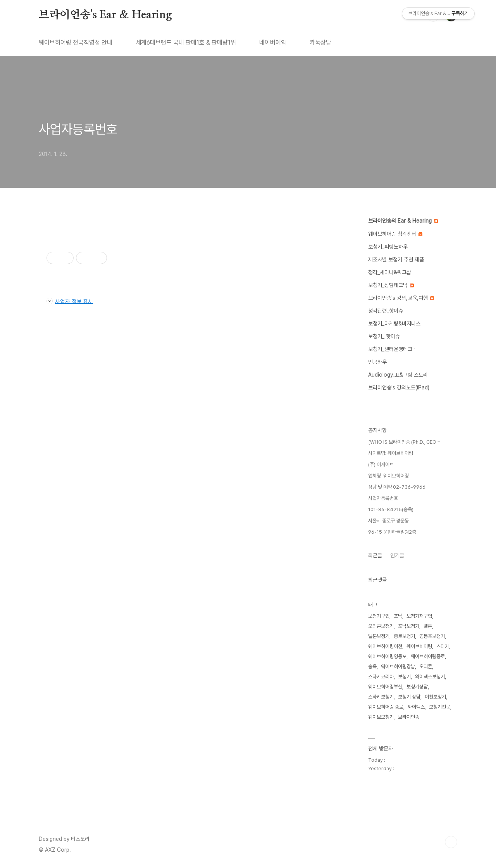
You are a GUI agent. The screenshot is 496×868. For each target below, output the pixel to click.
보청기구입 (379, 616)
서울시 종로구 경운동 (388, 521)
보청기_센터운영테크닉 (393, 349)
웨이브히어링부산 (385, 687)
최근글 (375, 555)
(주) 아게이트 (381, 464)
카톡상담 (320, 42)
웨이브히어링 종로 (386, 707)
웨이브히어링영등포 (387, 656)
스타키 (443, 646)
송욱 (372, 667)
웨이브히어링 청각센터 (395, 234)
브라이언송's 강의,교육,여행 (401, 298)
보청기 (404, 677)
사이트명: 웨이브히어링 (391, 453)
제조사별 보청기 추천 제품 (396, 259)
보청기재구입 (419, 616)
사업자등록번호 (78, 129)
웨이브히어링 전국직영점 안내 (76, 42)
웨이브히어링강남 (398, 667)
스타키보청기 (381, 697)
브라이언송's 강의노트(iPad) (399, 387)
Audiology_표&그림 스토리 (398, 375)
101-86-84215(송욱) (391, 509)
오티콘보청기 (381, 626)
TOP (451, 842)
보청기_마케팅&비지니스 (394, 323)
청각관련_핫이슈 (386, 311)
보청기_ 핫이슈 (384, 336)
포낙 (398, 616)
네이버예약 (273, 42)
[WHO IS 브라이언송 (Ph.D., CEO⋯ (404, 442)
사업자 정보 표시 (70, 301)
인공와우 (377, 362)
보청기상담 (417, 687)
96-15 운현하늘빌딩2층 (392, 532)
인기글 (397, 555)
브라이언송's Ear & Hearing (105, 15)
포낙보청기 (409, 626)
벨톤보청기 (379, 636)
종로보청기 (404, 636)
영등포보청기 (432, 636)
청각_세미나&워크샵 (390, 272)
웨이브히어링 (419, 646)
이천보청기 (435, 697)
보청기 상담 (409, 697)
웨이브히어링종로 (428, 656)
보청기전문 (440, 707)
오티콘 (426, 667)
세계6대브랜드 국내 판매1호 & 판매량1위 (186, 42)
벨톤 (428, 626)
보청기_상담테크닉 (391, 285)
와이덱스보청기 (430, 677)
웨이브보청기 (381, 717)
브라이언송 (409, 717)
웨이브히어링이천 (385, 646)
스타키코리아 (381, 677)
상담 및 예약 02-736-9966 (397, 487)
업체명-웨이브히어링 (388, 476)
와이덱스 (416, 707)
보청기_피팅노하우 (388, 247)
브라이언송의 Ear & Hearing (403, 221)
